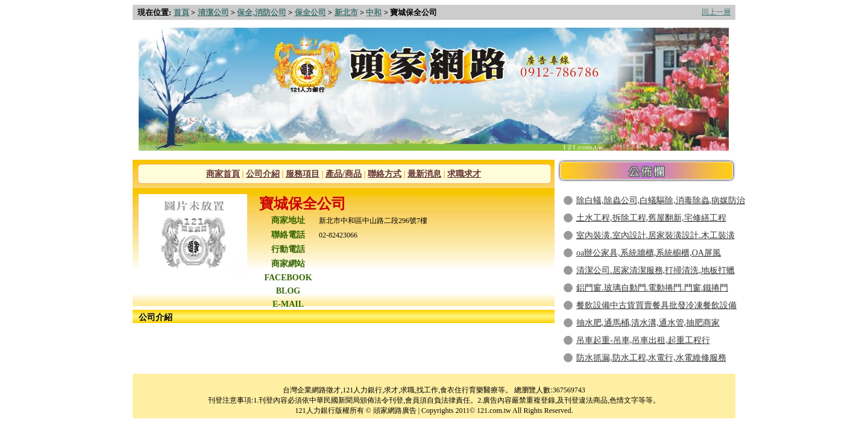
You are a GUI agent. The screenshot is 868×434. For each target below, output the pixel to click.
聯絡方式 (385, 174)
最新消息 (424, 174)
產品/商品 (344, 174)
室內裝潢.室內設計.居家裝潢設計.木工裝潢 (656, 235)
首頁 (181, 12)
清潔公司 (213, 12)
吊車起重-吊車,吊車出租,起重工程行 (643, 340)
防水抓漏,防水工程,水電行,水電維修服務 (651, 358)
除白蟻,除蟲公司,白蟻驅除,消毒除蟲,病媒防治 (661, 200)
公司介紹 (263, 174)
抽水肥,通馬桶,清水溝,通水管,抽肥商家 (648, 323)
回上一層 (716, 12)
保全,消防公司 (261, 12)
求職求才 (464, 174)
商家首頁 (223, 174)
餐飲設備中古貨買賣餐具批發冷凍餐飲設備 (656, 305)
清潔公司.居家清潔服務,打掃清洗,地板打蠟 (656, 270)
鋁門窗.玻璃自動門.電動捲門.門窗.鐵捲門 (652, 288)
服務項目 (303, 174)
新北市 (346, 12)
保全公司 (310, 12)
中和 (374, 12)
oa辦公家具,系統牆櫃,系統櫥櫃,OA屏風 (649, 253)
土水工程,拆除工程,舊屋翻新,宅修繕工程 (651, 218)
